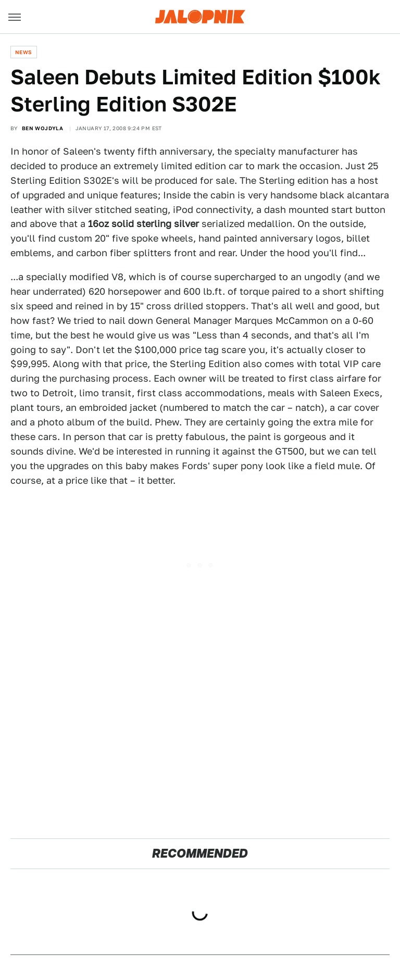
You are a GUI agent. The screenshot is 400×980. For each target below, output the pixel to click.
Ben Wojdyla (42, 128)
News (24, 52)
